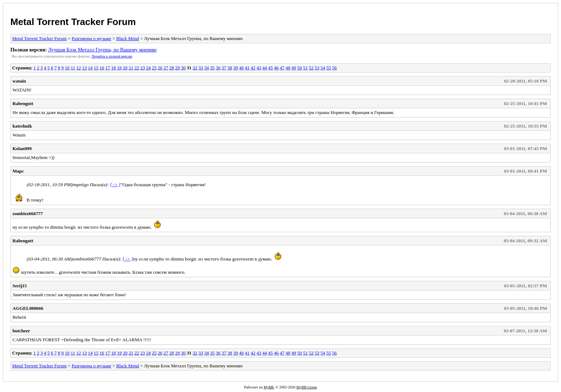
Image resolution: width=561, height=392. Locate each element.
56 (334, 68)
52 (311, 68)
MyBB (269, 387)
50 (300, 68)
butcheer (21, 331)
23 (143, 68)
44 (265, 68)
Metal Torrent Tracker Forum (73, 22)
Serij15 (20, 286)
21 (131, 68)
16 (102, 68)
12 (79, 68)
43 (259, 68)
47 (282, 68)
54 (323, 68)
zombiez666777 (28, 214)
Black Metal (128, 38)
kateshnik (22, 126)
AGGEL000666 (28, 308)
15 (96, 68)
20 (125, 68)
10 (67, 68)
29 (178, 68)
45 (271, 68)
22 (137, 68)
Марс (18, 171)
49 (294, 68)
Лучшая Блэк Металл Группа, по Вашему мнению (102, 50)
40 (241, 68)
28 (172, 68)
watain (19, 81)
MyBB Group (306, 387)
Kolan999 (22, 148)
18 (114, 68)
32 (195, 68)
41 (247, 68)
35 (212, 68)
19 (119, 68)
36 (218, 68)
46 (276, 68)
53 (317, 68)
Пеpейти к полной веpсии (112, 56)
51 (305, 68)
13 (85, 68)
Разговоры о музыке (91, 38)
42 (253, 68)
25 (154, 68)
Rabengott (23, 103)
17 (108, 68)
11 (73, 68)
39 (236, 68)
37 (224, 68)
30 (183, 68)
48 (288, 68)
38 (230, 68)
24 (148, 68)
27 (166, 68)
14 (90, 68)
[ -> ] (115, 185)
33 (201, 68)
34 (207, 68)
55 (329, 68)
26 (160, 68)
